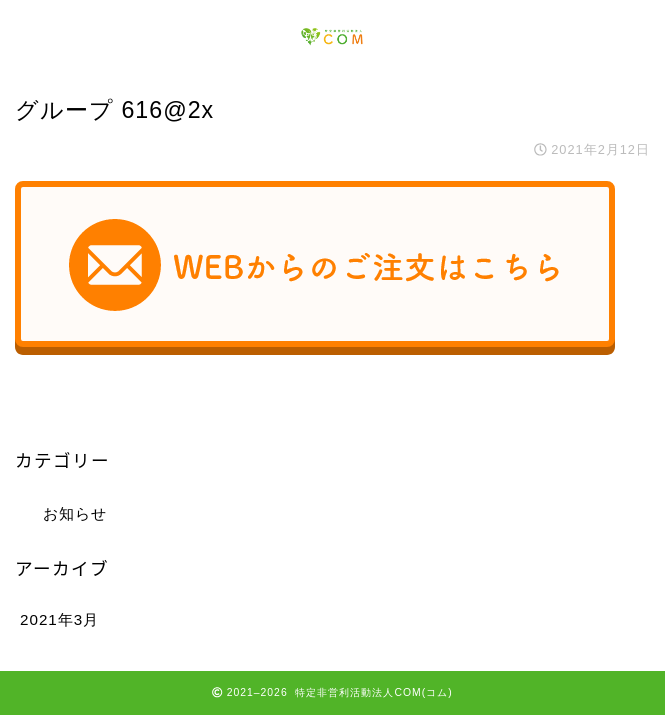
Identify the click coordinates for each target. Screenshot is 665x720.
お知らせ (75, 513)
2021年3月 (59, 619)
